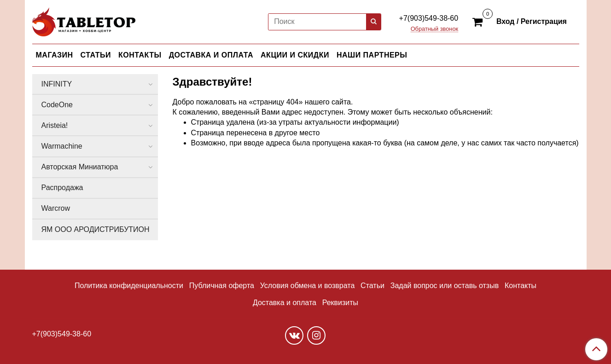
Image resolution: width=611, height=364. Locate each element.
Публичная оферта (222, 286)
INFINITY (57, 84)
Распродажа (62, 188)
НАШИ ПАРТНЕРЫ (372, 55)
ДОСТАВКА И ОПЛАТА (211, 55)
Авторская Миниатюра (80, 167)
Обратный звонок (435, 29)
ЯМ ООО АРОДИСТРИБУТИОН (96, 229)
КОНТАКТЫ (140, 55)
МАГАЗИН (55, 55)
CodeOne (57, 105)
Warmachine (62, 146)
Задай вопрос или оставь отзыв (445, 286)
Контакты (521, 286)
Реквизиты (340, 303)
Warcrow (56, 208)
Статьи (372, 286)
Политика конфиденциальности (129, 286)
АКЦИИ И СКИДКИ (295, 55)
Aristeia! (55, 125)
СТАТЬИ (96, 55)
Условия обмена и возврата (308, 286)
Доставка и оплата (285, 303)
